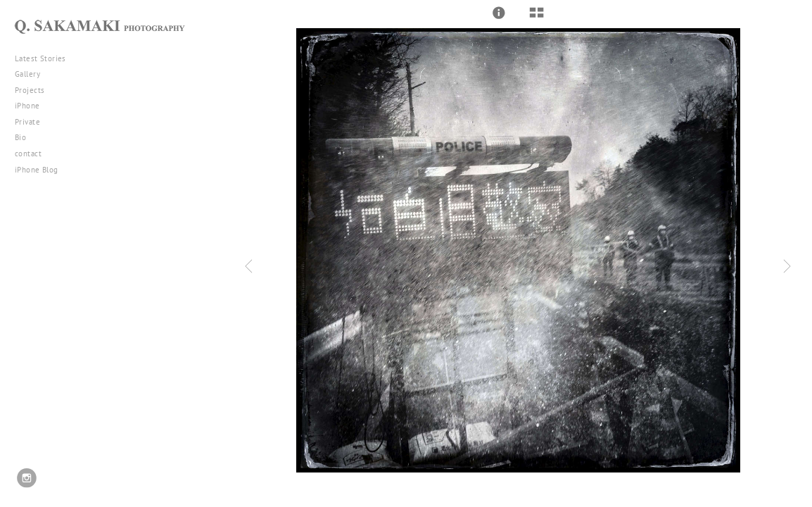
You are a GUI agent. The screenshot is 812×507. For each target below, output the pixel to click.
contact (28, 154)
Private (27, 122)
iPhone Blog (37, 170)
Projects (35, 90)
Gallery (33, 74)
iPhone (32, 106)
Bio (20, 137)
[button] (499, 13)
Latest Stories (46, 58)
